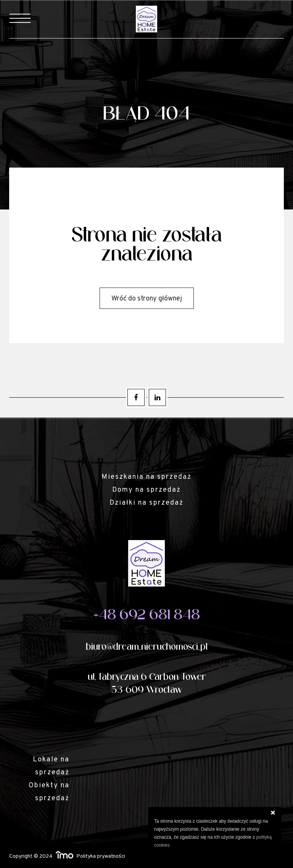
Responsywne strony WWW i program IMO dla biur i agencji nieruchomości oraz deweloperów (64, 855)
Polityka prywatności (101, 856)
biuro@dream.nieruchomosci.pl (147, 647)
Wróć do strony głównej (147, 299)
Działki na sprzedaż (146, 503)
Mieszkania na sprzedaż (146, 477)
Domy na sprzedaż (146, 490)
